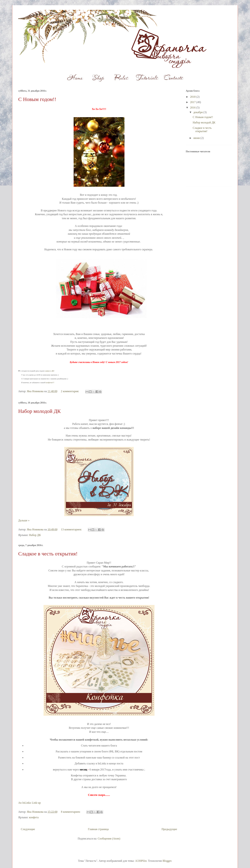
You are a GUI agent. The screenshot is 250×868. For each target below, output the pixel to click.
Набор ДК (35, 535)
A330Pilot (141, 861)
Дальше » (24, 520)
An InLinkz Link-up (30, 803)
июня (197, 138)
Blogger (167, 861)
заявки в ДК (49, 371)
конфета (34, 817)
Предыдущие (169, 829)
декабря (198, 112)
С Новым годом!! (37, 99)
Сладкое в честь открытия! (48, 554)
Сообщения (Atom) (109, 839)
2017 (193, 102)
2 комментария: (70, 391)
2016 (193, 108)
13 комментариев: (72, 529)
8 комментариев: (71, 812)
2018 (193, 97)
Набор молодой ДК (39, 411)
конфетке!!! (50, 383)
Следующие (28, 829)
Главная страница (98, 829)
